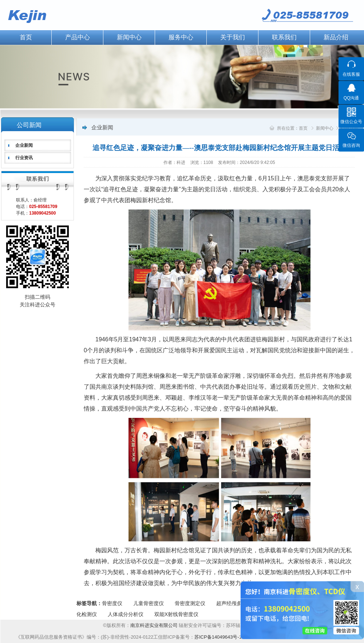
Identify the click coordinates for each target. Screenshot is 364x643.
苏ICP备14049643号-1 (218, 637)
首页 (303, 128)
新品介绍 (336, 37)
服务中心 (181, 37)
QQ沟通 (351, 98)
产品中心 (78, 37)
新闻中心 (129, 37)
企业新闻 (24, 145)
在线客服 (351, 74)
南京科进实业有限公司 (155, 625)
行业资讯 (24, 158)
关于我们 (233, 37)
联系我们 (284, 37)
